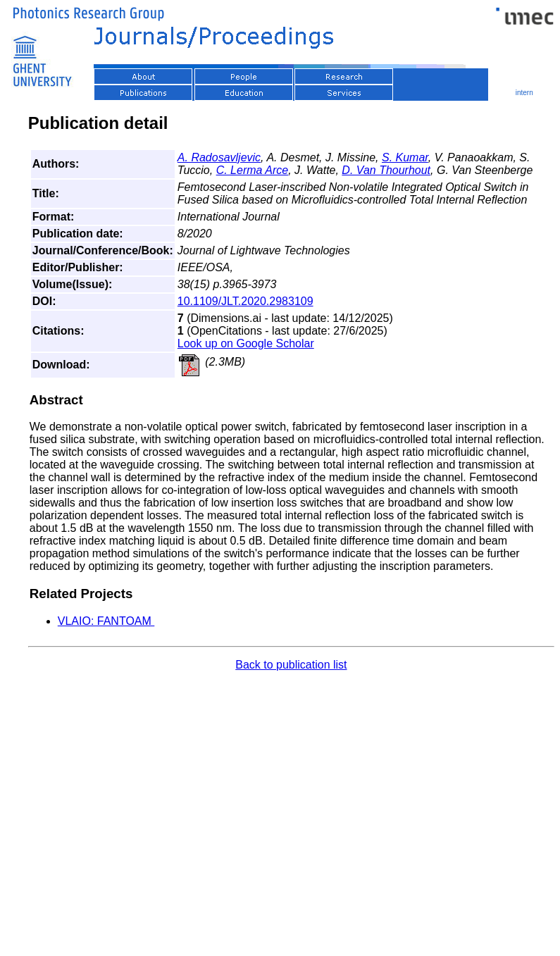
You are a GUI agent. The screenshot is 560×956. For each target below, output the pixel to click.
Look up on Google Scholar (246, 343)
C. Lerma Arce (253, 170)
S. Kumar (405, 157)
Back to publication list (291, 665)
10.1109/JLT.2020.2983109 (245, 301)
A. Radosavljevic (219, 157)
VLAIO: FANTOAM (106, 621)
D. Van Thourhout (386, 170)
